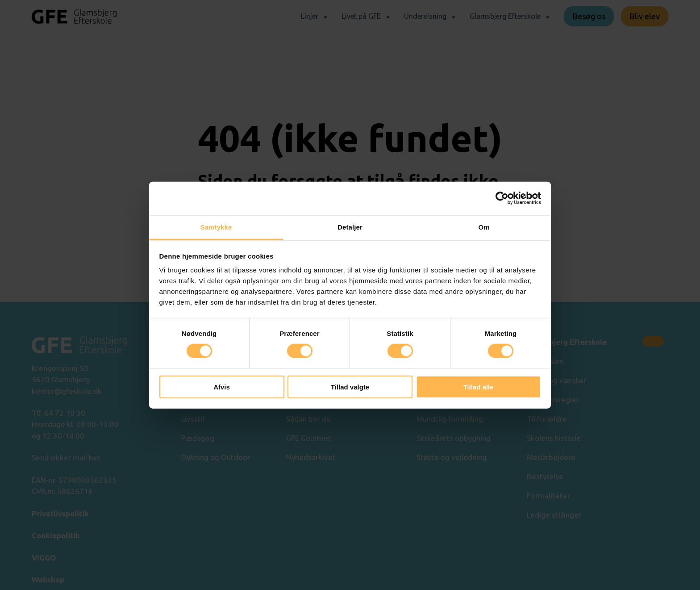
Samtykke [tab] (216, 227)
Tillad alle (478, 387)
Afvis (222, 387)
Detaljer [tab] (350, 227)
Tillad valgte (350, 387)
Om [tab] (484, 227)
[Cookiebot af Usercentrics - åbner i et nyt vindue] (502, 198)
